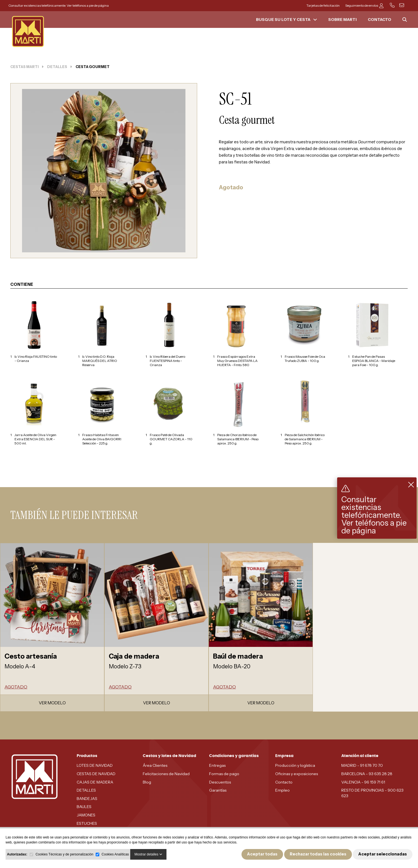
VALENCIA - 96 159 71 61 (363, 782)
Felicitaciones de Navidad (166, 774)
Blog (147, 782)
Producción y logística (295, 765)
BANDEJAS (87, 799)
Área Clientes (155, 765)
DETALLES (86, 790)
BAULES (84, 807)
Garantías (218, 790)
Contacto (284, 782)
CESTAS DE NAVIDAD (96, 774)
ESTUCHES (87, 823)
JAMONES (86, 815)
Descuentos (220, 782)
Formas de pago (224, 774)
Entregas (217, 765)
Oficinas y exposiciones (297, 774)
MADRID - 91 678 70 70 (362, 765)
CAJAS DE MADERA (95, 782)
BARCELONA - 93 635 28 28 (367, 774)
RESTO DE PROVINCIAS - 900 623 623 (372, 793)
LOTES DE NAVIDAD (95, 765)
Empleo (282, 790)
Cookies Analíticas (115, 854)
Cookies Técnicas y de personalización (64, 854)
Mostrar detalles (148, 854)
